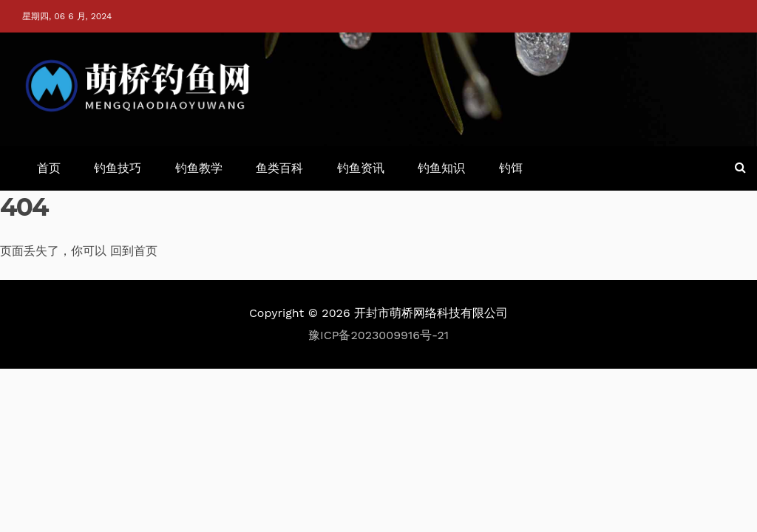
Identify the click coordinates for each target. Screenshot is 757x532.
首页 (49, 168)
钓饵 (511, 168)
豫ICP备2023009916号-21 (378, 335)
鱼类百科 (279, 168)
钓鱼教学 (199, 168)
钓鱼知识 (441, 168)
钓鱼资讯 (361, 168)
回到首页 (134, 251)
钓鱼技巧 (118, 168)
